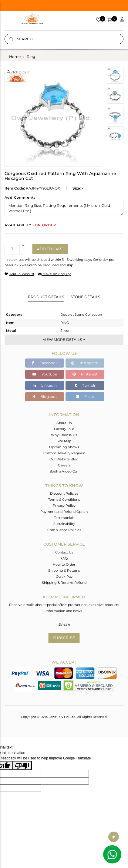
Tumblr (85, 385)
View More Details (64, 340)
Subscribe (64, 638)
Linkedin (45, 385)
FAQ (64, 558)
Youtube (45, 374)
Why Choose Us (64, 435)
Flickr (85, 397)
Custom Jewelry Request (64, 453)
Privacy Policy (64, 506)
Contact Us (64, 552)
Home (15, 57)
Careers (64, 465)
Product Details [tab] (46, 297)
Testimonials (64, 518)
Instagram (85, 363)
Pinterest (85, 374)
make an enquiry (54, 274)
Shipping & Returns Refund (64, 583)
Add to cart (50, 249)
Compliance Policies (64, 530)
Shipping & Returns (64, 570)
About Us (64, 423)
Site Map (64, 441)
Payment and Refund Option (64, 512)
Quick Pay (64, 577)
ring (31, 57)
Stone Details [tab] (85, 297)
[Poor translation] (22, 765)
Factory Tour (64, 429)
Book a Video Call (64, 471)
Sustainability (64, 524)
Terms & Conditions (64, 500)
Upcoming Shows (64, 447)
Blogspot (45, 397)
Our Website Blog (64, 459)
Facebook (45, 363)
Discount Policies (64, 493)
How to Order (64, 564)
